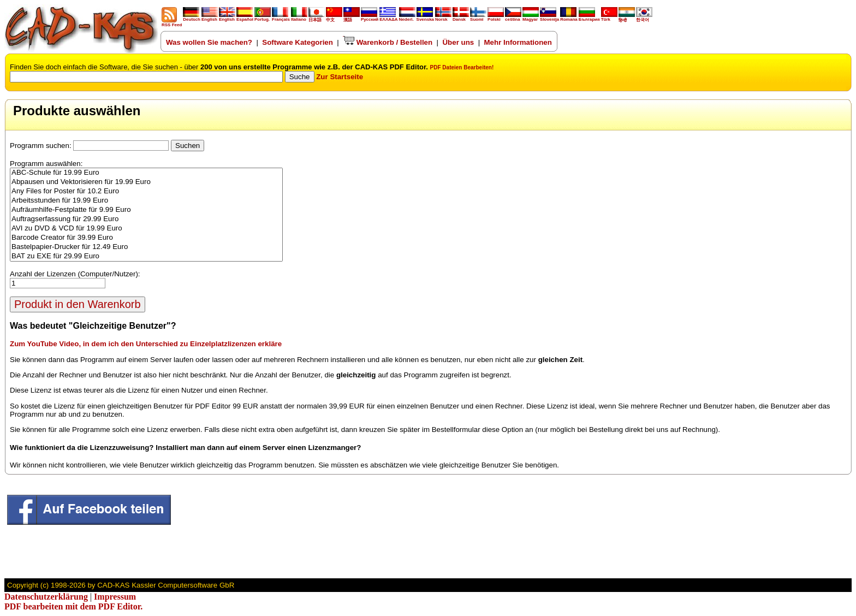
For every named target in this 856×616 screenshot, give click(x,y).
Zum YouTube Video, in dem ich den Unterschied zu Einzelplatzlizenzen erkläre (146, 344)
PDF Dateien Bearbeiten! (462, 67)
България (589, 17)
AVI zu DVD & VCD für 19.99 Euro (146, 229)
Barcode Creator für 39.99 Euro (146, 238)
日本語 (317, 18)
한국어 (644, 18)
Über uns (458, 42)
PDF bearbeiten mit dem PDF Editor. (73, 606)
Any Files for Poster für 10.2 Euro (146, 191)
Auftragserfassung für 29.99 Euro (146, 219)
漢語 (352, 18)
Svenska (425, 17)
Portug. (263, 17)
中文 (334, 18)
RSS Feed (172, 23)
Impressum (115, 597)
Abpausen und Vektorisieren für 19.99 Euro (146, 182)
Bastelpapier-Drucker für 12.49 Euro (146, 247)
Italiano (299, 17)
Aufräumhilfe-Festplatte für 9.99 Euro (146, 210)
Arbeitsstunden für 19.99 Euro (146, 201)
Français (281, 17)
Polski (496, 17)
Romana (569, 17)
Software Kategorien (298, 42)
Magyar (531, 17)
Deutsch (192, 17)
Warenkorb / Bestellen (388, 42)
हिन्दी (627, 18)
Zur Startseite (340, 77)
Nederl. (407, 17)
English (210, 17)
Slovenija (549, 17)
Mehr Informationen (518, 42)
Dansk (461, 17)
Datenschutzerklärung (46, 597)
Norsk (443, 17)
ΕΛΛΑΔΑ (388, 19)
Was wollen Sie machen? (209, 42)
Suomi (478, 17)
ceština (513, 17)
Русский (370, 19)
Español (245, 17)
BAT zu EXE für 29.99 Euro (146, 256)
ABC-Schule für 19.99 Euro (146, 173)
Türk (609, 17)
